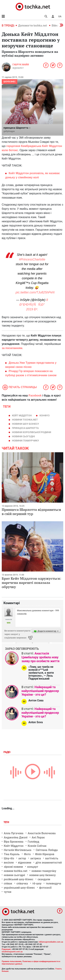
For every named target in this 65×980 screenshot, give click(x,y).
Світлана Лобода (47, 850)
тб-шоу (37, 883)
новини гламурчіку (44, 871)
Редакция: (6, 949)
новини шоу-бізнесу (25, 424)
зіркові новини (13, 867)
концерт (33, 867)
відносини (25, 863)
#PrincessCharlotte (32, 259)
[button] (53, 16)
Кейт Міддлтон (22, 415)
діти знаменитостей (49, 863)
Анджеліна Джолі (16, 837)
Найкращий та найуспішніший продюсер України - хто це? (40, 691)
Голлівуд (33, 842)
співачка (22, 883)
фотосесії (45, 888)
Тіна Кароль (12, 854)
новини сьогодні (23, 436)
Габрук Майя (21, 65)
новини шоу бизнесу (42, 875)
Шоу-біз (9, 858)
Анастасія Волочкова (42, 833)
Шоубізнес (10, 82)
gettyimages (9, 131)
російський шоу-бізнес (19, 879)
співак (8, 883)
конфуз (45, 415)
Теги (7, 822)
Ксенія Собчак (37, 846)
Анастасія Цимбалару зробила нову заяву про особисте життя (40, 657)
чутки (8, 892)
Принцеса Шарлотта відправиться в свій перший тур (31, 512)
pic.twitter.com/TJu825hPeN (35, 292)
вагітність (52, 858)
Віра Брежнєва (14, 842)
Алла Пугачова (14, 833)
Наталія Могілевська (18, 850)
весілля (9, 863)
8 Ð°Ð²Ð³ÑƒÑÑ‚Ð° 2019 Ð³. (34, 305)
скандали (44, 879)
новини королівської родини (32, 432)
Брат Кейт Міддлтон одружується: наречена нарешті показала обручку (31, 583)
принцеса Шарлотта (25, 428)
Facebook (35, 396)
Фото (27, 854)
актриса (36, 858)
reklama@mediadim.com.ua (51, 942)
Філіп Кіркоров (45, 854)
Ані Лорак (38, 837)
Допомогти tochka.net (33, 26)
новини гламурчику (25, 441)
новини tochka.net (25, 420)
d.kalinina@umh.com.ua (12, 952)
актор (22, 858)
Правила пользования (12, 961)
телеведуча (53, 883)
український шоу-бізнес (19, 888)
